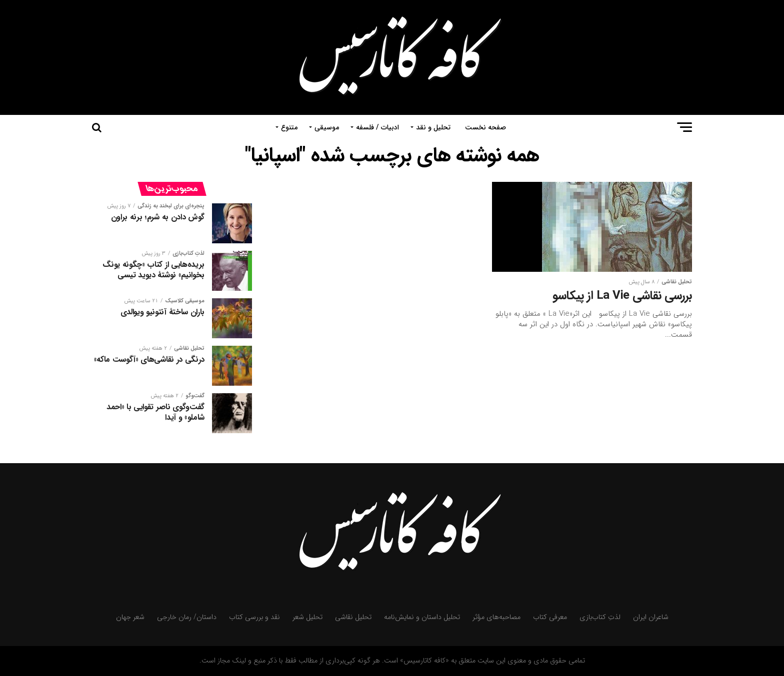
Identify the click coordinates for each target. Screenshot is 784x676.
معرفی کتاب (550, 617)
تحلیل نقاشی (353, 617)
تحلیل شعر (307, 617)
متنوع (289, 127)
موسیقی (327, 127)
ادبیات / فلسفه (377, 127)
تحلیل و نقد (433, 127)
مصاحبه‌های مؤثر (496, 617)
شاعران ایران (651, 617)
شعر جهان (130, 617)
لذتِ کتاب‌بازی (600, 617)
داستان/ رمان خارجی (187, 617)
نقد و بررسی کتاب (254, 617)
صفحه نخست (485, 127)
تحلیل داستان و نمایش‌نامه (422, 617)
